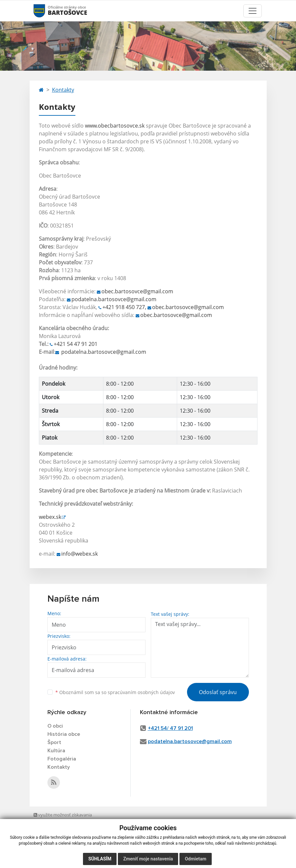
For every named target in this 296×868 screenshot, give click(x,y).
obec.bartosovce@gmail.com (137, 291)
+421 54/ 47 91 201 (170, 728)
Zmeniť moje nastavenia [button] (148, 859)
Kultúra (56, 751)
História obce (64, 734)
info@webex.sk (80, 554)
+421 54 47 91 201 (76, 344)
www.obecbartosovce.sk (115, 126)
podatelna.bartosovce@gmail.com (114, 299)
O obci (55, 726)
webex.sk (50, 517)
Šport (54, 742)
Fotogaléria (62, 759)
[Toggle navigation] (253, 11)
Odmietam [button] (195, 859)
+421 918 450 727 (124, 307)
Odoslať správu (218, 692)
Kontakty (63, 90)
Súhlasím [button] (100, 859)
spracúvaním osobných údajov (141, 692)
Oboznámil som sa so (115, 692)
